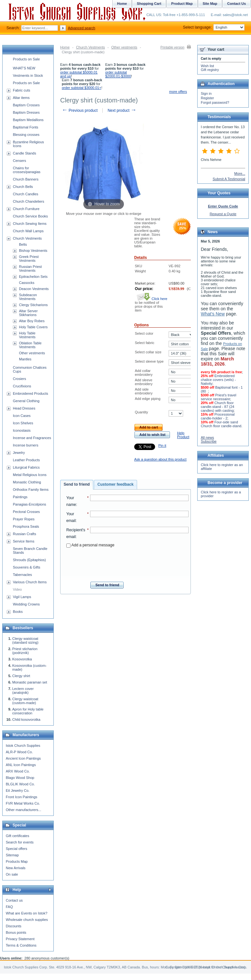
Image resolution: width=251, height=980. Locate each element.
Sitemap (12, 855)
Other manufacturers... (23, 810)
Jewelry (19, 453)
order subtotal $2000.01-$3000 (118, 74)
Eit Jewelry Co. (18, 790)
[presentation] (127, 563)
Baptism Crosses (26, 105)
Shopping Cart (149, 4)
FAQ (9, 907)
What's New (213, 314)
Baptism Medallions (28, 120)
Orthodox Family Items (31, 490)
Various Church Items (30, 582)
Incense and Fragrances (32, 438)
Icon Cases (22, 416)
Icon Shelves (23, 423)
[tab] (77, 485)
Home (65, 47)
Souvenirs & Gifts (27, 567)
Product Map (182, 4)
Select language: (214, 27)
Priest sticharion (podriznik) (25, 651)
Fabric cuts (22, 90)
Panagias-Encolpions (29, 504)
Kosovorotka (22, 659)
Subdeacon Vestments (28, 297)
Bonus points (16, 932)
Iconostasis (22, 430)
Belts (23, 244)
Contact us (14, 900)
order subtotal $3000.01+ (82, 88)
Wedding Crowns (26, 604)
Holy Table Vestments (27, 335)
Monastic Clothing (27, 482)
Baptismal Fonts (26, 127)
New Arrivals (16, 868)
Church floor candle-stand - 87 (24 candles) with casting (218, 407)
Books (18, 612)
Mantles (25, 359)
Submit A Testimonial (229, 179)
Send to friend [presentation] (77, 484)
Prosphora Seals (26, 526)
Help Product (183, 435)
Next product (122, 110)
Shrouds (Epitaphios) (29, 560)
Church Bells (23, 187)
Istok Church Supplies (23, 746)
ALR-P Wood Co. (19, 752)
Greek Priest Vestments (29, 259)
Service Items (24, 541)
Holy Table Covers (33, 327)
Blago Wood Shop (20, 778)
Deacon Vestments (34, 289)
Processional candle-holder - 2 (218, 416)
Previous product (80, 110)
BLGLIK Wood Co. (20, 784)
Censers (19, 161)
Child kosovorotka (26, 720)
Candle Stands (24, 153)
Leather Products (26, 460)
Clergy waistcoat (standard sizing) (25, 640)
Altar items (21, 98)
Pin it (162, 446)
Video (17, 589)
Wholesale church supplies (27, 920)
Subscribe (209, 441)
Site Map (210, 4)
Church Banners (26, 179)
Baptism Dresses (26, 112)
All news (207, 437)
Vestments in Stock (28, 75)
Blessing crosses (26, 135)
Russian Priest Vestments (30, 269)
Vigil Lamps (22, 597)
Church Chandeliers (28, 201)
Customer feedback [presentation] (116, 484)
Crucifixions (22, 386)
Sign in (206, 93)
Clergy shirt (21, 676)
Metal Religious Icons (30, 475)
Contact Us (237, 4)
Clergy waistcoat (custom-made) (25, 701)
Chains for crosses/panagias (27, 170)
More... (240, 173)
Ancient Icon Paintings (23, 758)
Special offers (16, 849)
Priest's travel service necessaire (218, 397)
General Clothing (26, 401)
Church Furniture (26, 209)
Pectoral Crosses (26, 512)
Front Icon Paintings (22, 797)
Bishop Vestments (33, 251)
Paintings (20, 497)
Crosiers (19, 379)
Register (207, 98)
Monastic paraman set (30, 682)
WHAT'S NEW (24, 68)
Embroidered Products (30, 393)
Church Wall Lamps (28, 231)
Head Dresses (24, 408)
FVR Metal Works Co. (23, 803)
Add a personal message (90, 545)
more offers (178, 92)
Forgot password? (215, 102)
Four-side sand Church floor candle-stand (221, 424)
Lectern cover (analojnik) (23, 691)
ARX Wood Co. (18, 771)
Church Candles (26, 194)
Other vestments (124, 47)
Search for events (20, 842)
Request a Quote (223, 214)
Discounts (14, 926)
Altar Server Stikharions (28, 313)
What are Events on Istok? (27, 913)
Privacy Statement (20, 939)
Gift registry (210, 70)
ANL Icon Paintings (21, 765)
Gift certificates (18, 836)
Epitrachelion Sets (33, 277)
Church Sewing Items (30, 224)
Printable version (172, 47)
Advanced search (82, 28)
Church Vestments (90, 47)
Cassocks (27, 283)
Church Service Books (30, 216)
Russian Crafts (24, 534)
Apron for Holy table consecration (28, 711)
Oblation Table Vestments (30, 345)
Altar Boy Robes (32, 321)
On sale (12, 874)
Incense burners (26, 445)
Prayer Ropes (24, 519)
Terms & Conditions (21, 945)
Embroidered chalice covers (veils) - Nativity (218, 380)
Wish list (207, 66)
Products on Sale (26, 59)
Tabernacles (22, 575)
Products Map (17, 861)
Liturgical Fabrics (26, 467)
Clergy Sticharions (33, 305)
